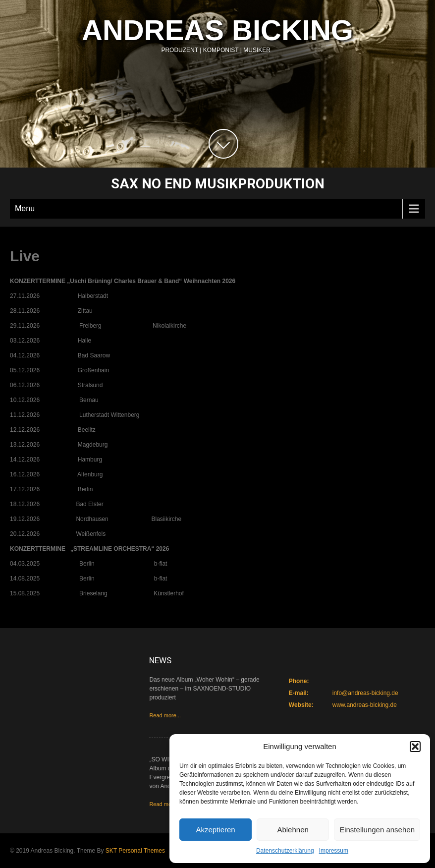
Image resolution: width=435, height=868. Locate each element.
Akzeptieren (215, 830)
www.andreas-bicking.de (365, 705)
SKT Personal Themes (135, 851)
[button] (415, 747)
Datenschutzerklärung (285, 851)
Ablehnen (293, 830)
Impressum (334, 851)
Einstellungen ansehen (377, 830)
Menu (25, 208)
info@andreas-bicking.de (365, 693)
